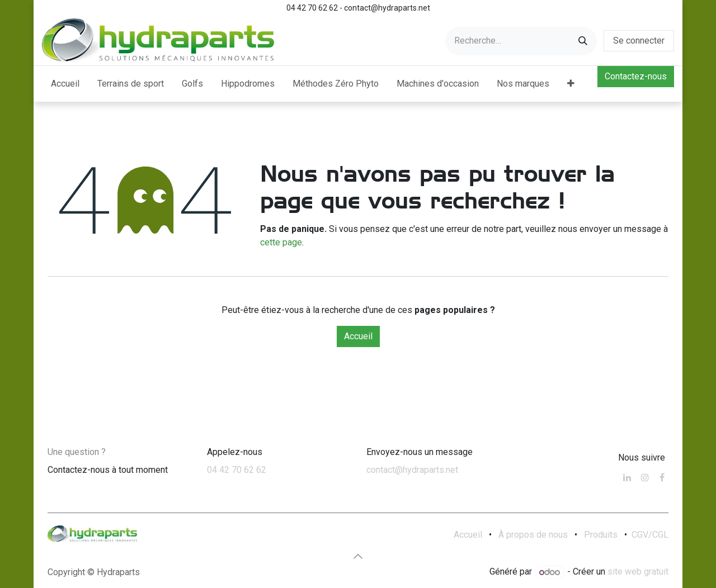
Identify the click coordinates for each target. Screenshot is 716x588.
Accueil (358, 336)
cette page (281, 242)
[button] (358, 556)
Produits (601, 535)
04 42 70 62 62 (237, 470)
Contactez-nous (636, 76)
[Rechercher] (583, 41)
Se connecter (639, 41)
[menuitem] (65, 84)
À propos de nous (533, 535)
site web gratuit (638, 572)
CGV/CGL (650, 535)
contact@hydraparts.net (412, 470)
